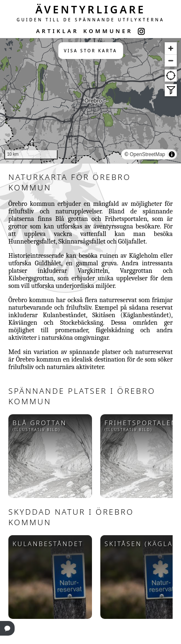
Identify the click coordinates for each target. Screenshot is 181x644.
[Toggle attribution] (172, 154)
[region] (90, 101)
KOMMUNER (108, 31)
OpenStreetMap (147, 154)
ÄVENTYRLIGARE (91, 9)
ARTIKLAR (57, 31)
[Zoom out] (171, 60)
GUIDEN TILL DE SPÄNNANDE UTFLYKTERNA (91, 20)
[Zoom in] (171, 48)
